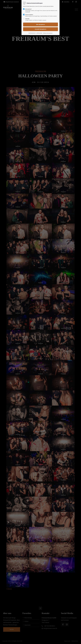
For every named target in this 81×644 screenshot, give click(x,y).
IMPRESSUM (39, 33)
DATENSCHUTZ (32, 33)
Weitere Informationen (48, 33)
